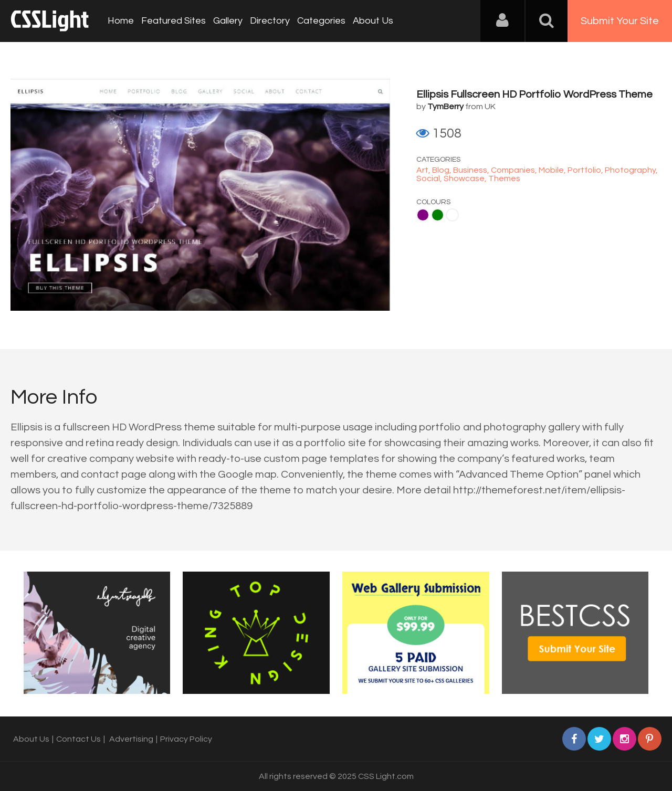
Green (438, 215)
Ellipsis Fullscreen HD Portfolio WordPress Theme (534, 94)
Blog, (443, 170)
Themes (504, 178)
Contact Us (78, 739)
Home (121, 21)
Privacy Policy (186, 739)
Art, (424, 170)
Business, (472, 170)
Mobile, (553, 170)
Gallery (228, 21)
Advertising (131, 739)
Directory (270, 21)
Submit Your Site (620, 21)
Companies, (515, 170)
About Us (373, 21)
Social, (430, 178)
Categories (321, 21)
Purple (423, 215)
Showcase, (466, 178)
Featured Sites (174, 21)
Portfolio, (586, 170)
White (452, 215)
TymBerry (445, 107)
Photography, (631, 170)
